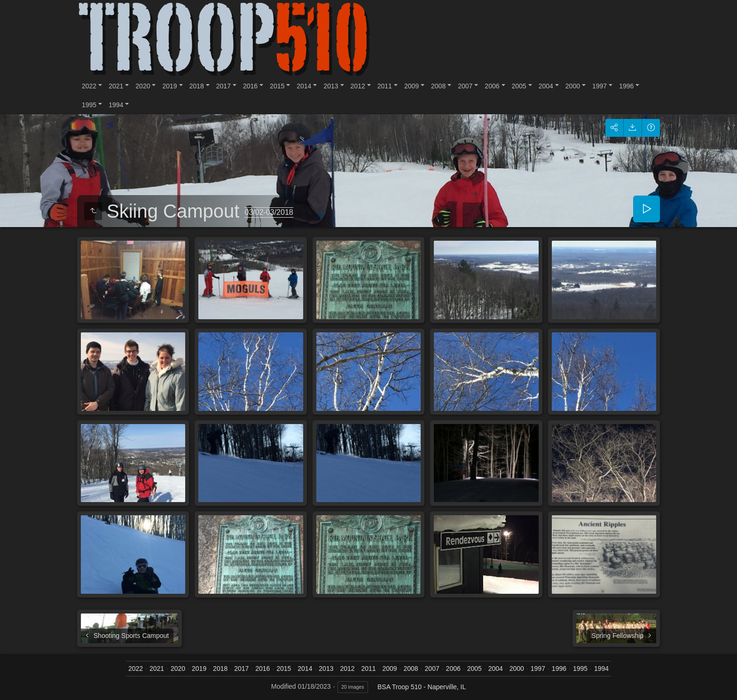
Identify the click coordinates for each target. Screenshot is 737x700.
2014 (304, 86)
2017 (223, 86)
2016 (250, 86)
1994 (116, 105)
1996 (626, 86)
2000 (573, 86)
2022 (89, 86)
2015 (277, 86)
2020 (143, 86)
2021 (116, 86)
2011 (385, 86)
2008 (438, 86)
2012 (358, 86)
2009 (412, 86)
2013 (331, 86)
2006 (492, 86)
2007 (465, 86)
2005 (519, 86)
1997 (600, 86)
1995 (89, 105)
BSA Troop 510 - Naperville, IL (422, 687)
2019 (169, 86)
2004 (546, 86)
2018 (197, 86)
